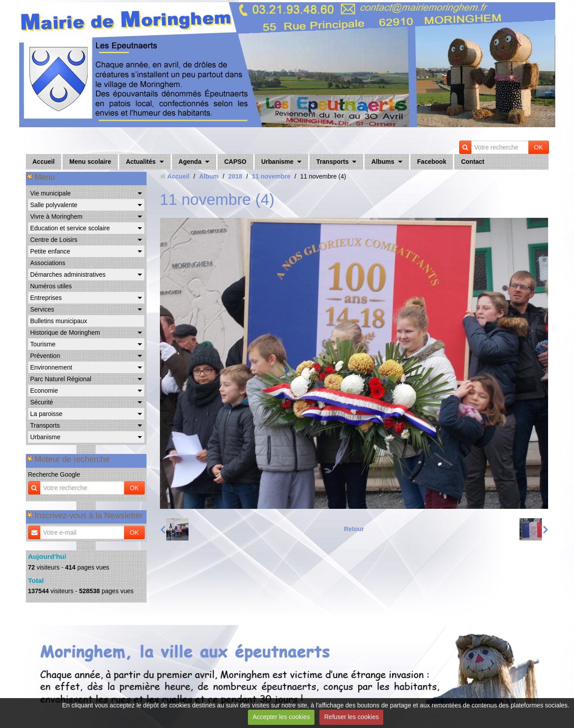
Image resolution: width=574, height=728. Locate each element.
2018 (235, 176)
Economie (44, 391)
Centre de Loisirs (54, 240)
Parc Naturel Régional (61, 379)
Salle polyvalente (54, 205)
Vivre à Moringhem (57, 216)
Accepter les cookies (281, 717)
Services (42, 309)
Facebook (432, 162)
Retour (354, 529)
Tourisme (43, 344)
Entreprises (46, 298)
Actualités (141, 162)
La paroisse (46, 414)
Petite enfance (50, 251)
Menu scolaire (90, 162)
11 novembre (271, 176)
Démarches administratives (68, 275)
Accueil (44, 162)
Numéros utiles (51, 286)
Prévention (45, 356)
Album (209, 176)
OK (538, 147)
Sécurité (42, 402)
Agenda (190, 162)
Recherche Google (54, 474)
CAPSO (235, 162)
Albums (383, 162)
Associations (48, 263)
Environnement (51, 367)
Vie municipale (51, 193)
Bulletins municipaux (59, 321)
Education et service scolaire (70, 228)
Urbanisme (277, 162)
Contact (473, 162)
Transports (332, 162)
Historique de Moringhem (65, 333)
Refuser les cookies (352, 717)
